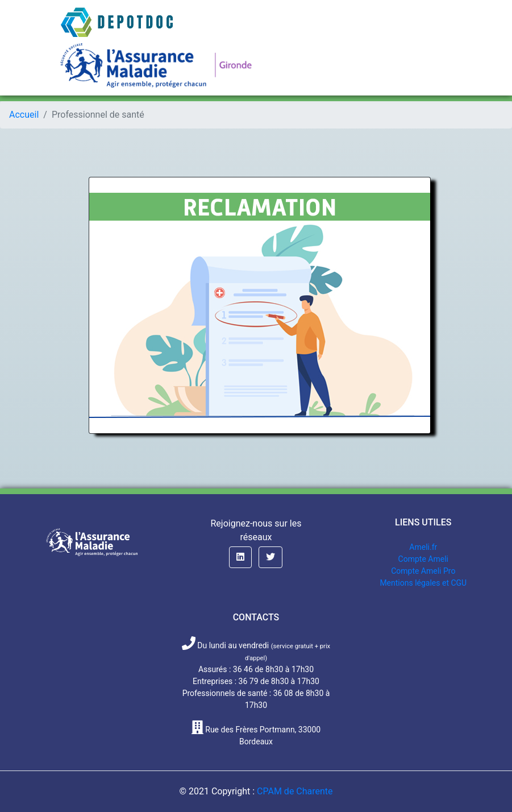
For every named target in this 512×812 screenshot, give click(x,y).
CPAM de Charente (295, 791)
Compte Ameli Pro (423, 571)
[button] (240, 557)
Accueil (24, 115)
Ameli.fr (423, 547)
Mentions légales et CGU (423, 583)
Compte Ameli (423, 559)
